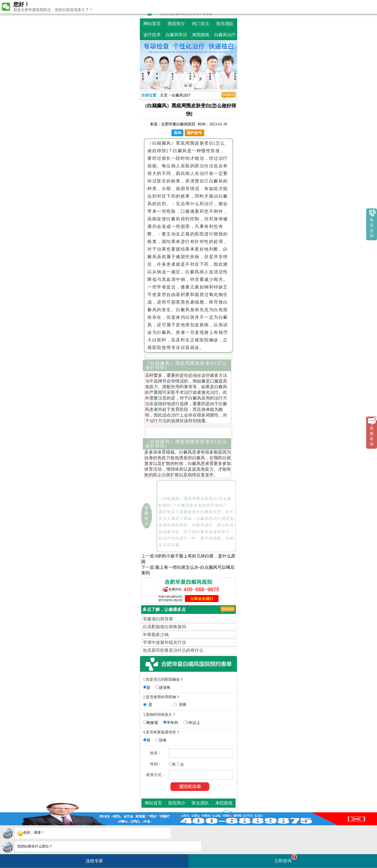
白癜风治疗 (225, 35)
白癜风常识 (176, 35)
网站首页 (152, 24)
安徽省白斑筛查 (158, 619)
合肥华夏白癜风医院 (178, 124)
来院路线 (201, 35)
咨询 (177, 133)
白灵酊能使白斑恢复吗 (164, 627)
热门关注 (201, 24)
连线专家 (94, 861)
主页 (164, 95)
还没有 (165, 688)
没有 (183, 705)
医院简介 (176, 24)
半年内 (172, 723)
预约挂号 (194, 133)
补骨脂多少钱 (156, 635)
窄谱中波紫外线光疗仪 (164, 642)
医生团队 (225, 24)
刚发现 (152, 723)
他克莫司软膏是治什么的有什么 (173, 650)
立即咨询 (286, 859)
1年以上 (194, 723)
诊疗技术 (152, 35)
